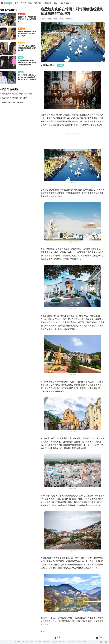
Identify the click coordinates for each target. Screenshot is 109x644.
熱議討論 (48, 3)
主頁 (17, 3)
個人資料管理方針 (28, 642)
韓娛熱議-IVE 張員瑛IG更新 (13, 102)
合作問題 (39, 642)
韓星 (30, 3)
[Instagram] (106, 642)
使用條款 (18, 642)
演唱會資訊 (64, 3)
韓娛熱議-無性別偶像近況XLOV (14, 98)
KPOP (23, 3)
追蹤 (60, 65)
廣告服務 (46, 642)
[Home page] (7, 3)
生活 (56, 3)
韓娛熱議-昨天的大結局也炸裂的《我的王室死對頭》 (19, 94)
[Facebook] (101, 642)
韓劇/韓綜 (38, 3)
